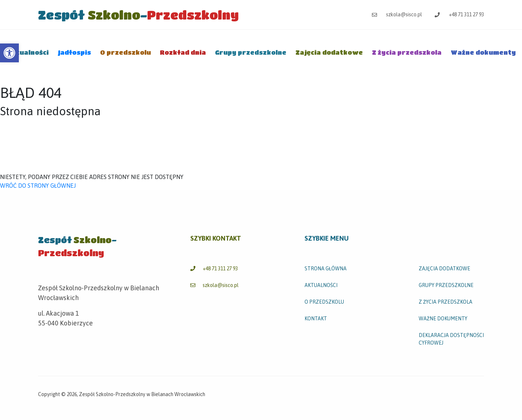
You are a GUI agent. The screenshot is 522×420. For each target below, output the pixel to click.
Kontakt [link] (316, 319)
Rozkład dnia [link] (183, 52)
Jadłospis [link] (74, 52)
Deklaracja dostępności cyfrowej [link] (451, 339)
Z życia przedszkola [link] (407, 52)
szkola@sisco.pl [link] (397, 14)
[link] (9, 53)
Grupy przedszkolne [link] (251, 52)
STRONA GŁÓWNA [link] (326, 269)
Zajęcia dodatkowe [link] (329, 52)
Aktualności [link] (28, 52)
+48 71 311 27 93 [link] (459, 14)
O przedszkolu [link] (125, 52)
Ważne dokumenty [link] (483, 52)
